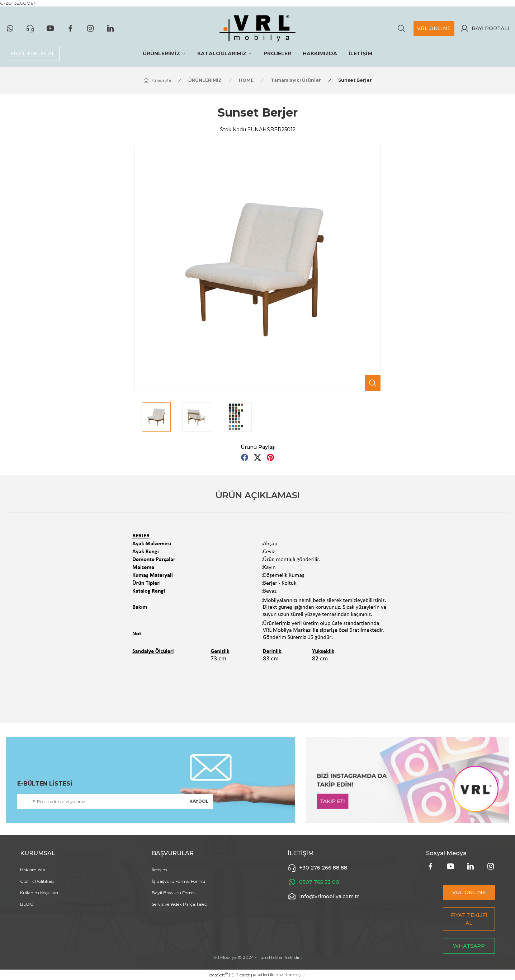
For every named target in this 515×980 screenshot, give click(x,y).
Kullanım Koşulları (39, 893)
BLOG (27, 904)
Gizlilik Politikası (37, 881)
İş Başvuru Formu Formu (178, 881)
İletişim (159, 870)
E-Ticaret (241, 975)
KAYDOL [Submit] (199, 801)
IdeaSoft (218, 975)
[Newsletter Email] (115, 801)
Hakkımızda (33, 870)
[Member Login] (485, 28)
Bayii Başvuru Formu (174, 893)
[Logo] (257, 28)
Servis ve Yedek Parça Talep (179, 904)
